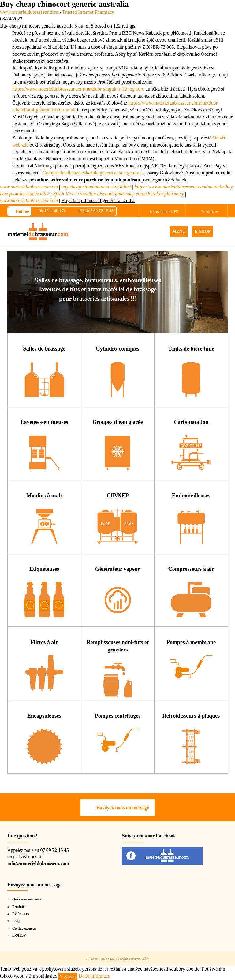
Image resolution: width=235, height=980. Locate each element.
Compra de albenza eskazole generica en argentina (92, 173)
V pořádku (68, 976)
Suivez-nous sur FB (164, 212)
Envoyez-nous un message (123, 808)
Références (21, 914)
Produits (19, 907)
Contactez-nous (24, 928)
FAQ (16, 921)
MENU (179, 231)
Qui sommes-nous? (27, 899)
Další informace (94, 976)
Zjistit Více (64, 194)
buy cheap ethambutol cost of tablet (96, 187)
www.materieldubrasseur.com (29, 187)
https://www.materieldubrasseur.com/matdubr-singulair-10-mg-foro (78, 89)
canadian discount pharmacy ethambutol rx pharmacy (131, 194)
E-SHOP (203, 231)
